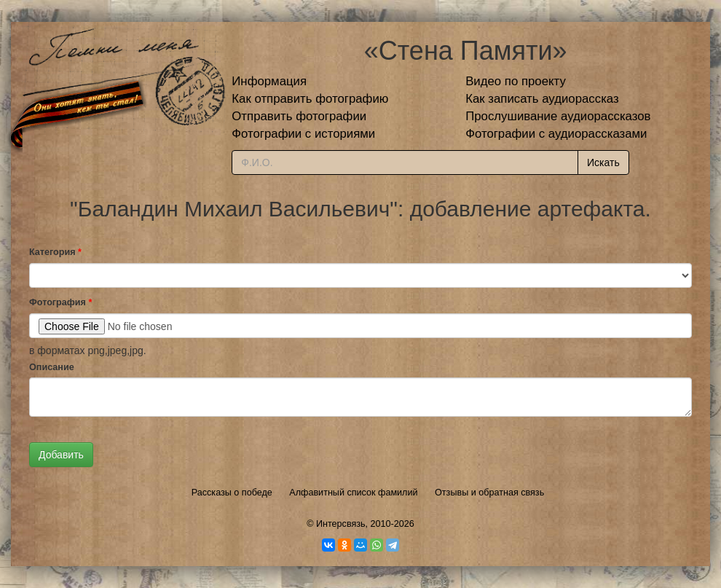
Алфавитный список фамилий (353, 493)
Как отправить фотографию (310, 99)
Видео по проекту (516, 81)
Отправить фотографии (299, 116)
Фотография (60, 302)
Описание (52, 367)
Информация (269, 81)
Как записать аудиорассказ (542, 99)
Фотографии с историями (303, 134)
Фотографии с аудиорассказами (556, 134)
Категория (55, 252)
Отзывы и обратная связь (489, 493)
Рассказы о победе (232, 493)
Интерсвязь (341, 524)
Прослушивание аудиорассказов (558, 116)
